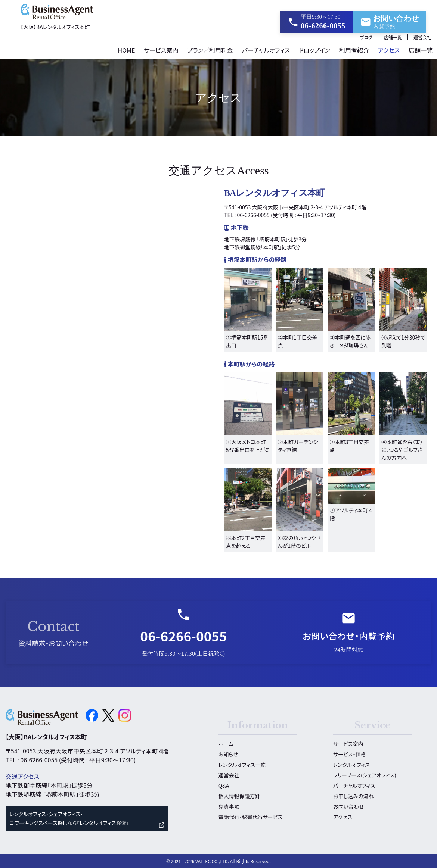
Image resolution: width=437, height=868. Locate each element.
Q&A (224, 785)
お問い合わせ (348, 806)
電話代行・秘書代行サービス (250, 816)
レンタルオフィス (351, 764)
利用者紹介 (354, 49)
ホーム (226, 743)
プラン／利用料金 (210, 49)
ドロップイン (314, 49)
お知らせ (228, 753)
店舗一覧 (393, 36)
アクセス (389, 49)
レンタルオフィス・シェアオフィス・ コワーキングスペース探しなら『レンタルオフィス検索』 (69, 818)
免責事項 (229, 806)
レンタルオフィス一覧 (242, 764)
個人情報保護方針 (239, 795)
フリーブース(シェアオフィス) (365, 774)
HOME (126, 49)
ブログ (366, 36)
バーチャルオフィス (266, 49)
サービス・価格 (349, 753)
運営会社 (422, 36)
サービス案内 (161, 49)
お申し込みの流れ (353, 795)
